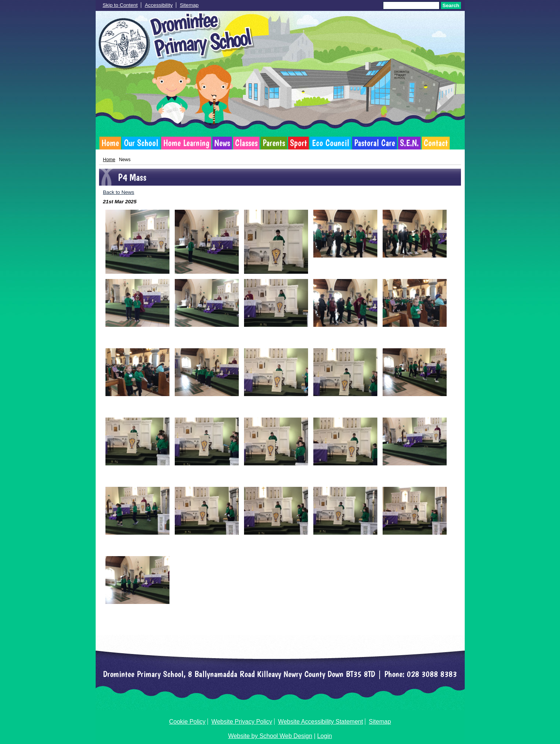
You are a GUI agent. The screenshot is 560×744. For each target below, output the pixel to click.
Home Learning (186, 143)
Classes (246, 143)
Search (451, 5)
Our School (141, 143)
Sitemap (189, 5)
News (222, 143)
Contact (436, 143)
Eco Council (330, 143)
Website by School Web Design (270, 736)
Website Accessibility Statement (320, 722)
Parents (274, 143)
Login (324, 736)
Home (110, 143)
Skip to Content (120, 5)
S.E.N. (409, 143)
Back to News (118, 192)
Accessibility (159, 5)
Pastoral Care (375, 143)
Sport (298, 143)
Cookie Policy (187, 722)
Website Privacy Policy (242, 722)
